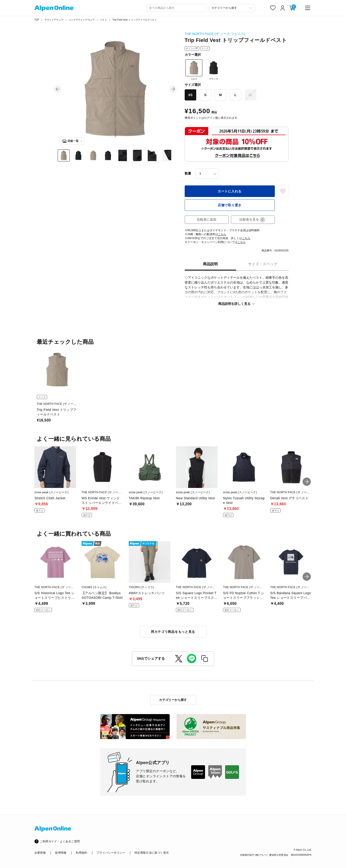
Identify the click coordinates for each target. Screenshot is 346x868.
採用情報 (61, 853)
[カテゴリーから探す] (232, 8)
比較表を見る (252, 220)
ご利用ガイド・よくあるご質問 (60, 841)
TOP (37, 20)
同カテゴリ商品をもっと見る (173, 632)
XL (251, 95)
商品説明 (210, 264)
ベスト (103, 20)
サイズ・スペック (263, 264)
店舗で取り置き (230, 205)
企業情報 (40, 853)
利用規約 (81, 853)
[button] (58, 89)
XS (190, 95)
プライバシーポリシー (111, 853)
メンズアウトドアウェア (82, 20)
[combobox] (176, 8)
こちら (222, 234)
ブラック (214, 70)
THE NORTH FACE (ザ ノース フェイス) (215, 34)
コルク (194, 70)
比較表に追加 (207, 219)
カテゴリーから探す (173, 700)
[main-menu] (308, 8)
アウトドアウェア (54, 20)
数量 (188, 173)
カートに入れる (230, 191)
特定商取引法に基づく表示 (152, 853)
